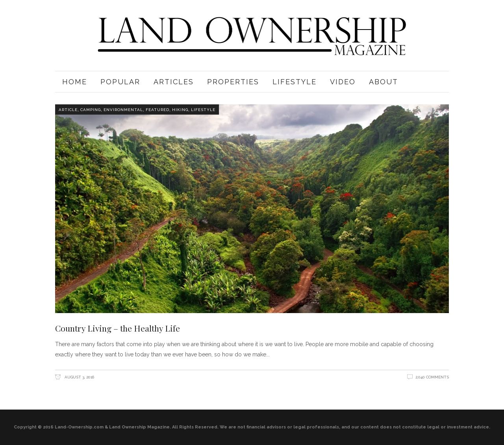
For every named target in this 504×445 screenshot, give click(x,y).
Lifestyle (203, 110)
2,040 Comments (432, 377)
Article (68, 110)
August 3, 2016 (79, 377)
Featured (157, 110)
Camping (91, 110)
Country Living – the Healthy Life (118, 328)
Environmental (123, 110)
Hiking (180, 110)
